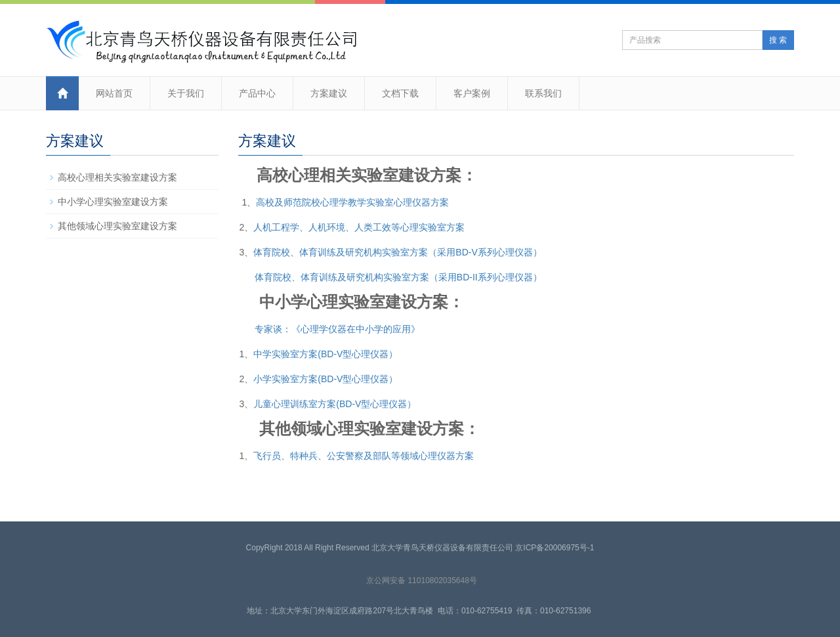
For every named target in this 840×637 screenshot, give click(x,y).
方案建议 (329, 93)
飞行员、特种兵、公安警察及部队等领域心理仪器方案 (364, 456)
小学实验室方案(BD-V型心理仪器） (325, 379)
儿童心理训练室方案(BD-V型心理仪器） (335, 404)
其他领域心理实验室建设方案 (117, 226)
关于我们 (186, 93)
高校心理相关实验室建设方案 (117, 177)
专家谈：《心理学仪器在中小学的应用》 (337, 329)
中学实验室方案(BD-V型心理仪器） (325, 354)
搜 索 (778, 40)
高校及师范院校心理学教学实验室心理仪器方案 (352, 202)
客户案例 (472, 93)
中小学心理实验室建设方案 (113, 202)
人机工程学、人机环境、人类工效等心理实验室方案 (359, 227)
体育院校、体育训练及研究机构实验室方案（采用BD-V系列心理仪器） (397, 252)
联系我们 (543, 93)
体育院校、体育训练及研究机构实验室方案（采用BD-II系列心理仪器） (398, 277)
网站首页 (114, 93)
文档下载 (400, 93)
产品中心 (257, 93)
